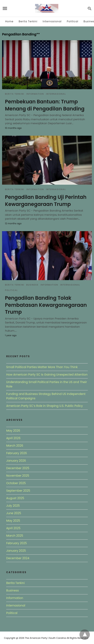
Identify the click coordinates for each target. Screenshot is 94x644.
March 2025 (15, 536)
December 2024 (18, 558)
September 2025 (18, 491)
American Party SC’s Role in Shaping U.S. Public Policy (45, 406)
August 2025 (15, 498)
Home (9, 21)
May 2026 (13, 431)
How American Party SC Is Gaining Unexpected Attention (47, 375)
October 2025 (16, 483)
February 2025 (16, 543)
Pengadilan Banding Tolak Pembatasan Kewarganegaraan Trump (46, 305)
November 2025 (18, 476)
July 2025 (13, 506)
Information (35, 94)
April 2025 (13, 528)
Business (32, 285)
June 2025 (14, 513)
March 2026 (15, 446)
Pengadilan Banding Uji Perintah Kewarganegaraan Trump (46, 201)
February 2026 (16, 453)
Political (73, 21)
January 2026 (16, 461)
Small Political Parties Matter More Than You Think (42, 367)
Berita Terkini (28, 21)
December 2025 (18, 468)
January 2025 (16, 551)
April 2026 (13, 438)
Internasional (52, 21)
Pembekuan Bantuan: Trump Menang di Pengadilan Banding (45, 105)
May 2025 (13, 521)
